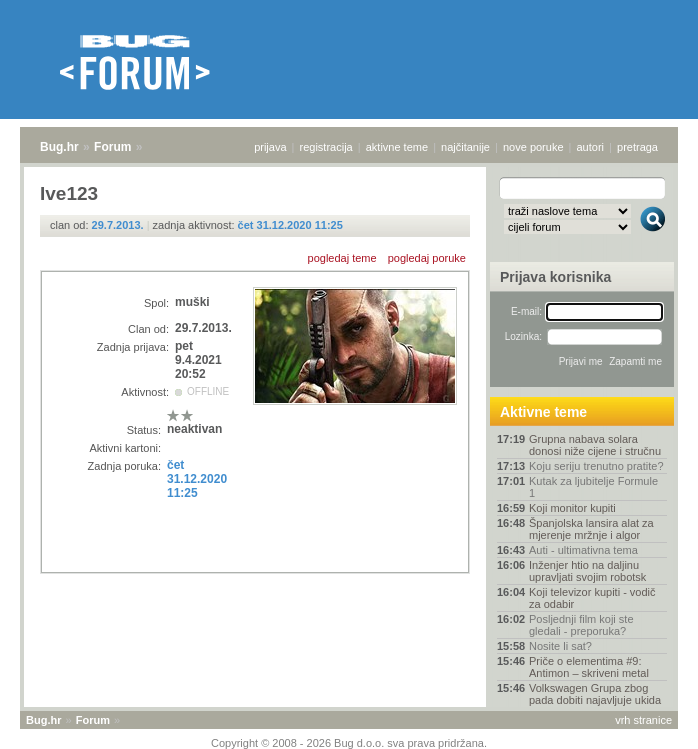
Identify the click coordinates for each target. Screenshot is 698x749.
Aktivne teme (543, 412)
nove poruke (533, 147)
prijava (270, 147)
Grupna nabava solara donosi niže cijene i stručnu (595, 445)
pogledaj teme (342, 258)
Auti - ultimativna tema (583, 550)
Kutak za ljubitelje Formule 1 (593, 487)
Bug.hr (59, 147)
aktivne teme (397, 147)
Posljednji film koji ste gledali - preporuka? (581, 625)
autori (591, 147)
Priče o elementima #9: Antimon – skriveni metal (589, 667)
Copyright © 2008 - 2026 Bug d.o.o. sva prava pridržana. (349, 743)
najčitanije (465, 147)
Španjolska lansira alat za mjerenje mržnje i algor (591, 529)
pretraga (637, 147)
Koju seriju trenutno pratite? (596, 466)
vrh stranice (643, 720)
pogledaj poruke (427, 258)
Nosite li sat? (560, 646)
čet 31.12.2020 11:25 (290, 225)
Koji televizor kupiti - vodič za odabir (592, 598)
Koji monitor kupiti (572, 508)
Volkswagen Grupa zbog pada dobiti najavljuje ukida (595, 694)
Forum (112, 147)
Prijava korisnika (555, 277)
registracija (326, 147)
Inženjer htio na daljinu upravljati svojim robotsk (587, 571)
